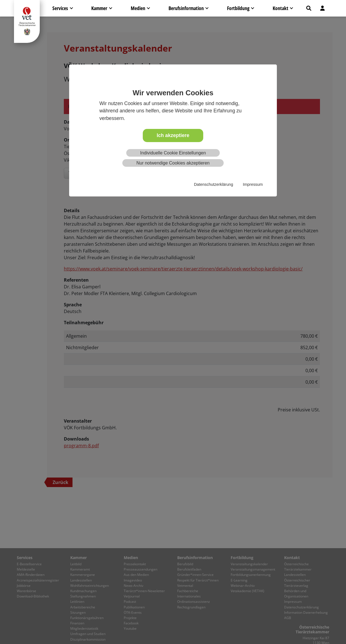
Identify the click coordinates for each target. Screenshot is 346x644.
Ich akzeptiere (173, 135)
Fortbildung (238, 8)
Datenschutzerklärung (214, 184)
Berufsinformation (186, 8)
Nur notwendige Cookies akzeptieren (173, 163)
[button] (309, 8)
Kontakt (280, 8)
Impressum (253, 184)
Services (60, 8)
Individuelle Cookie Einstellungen (173, 153)
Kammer (99, 8)
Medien (138, 8)
